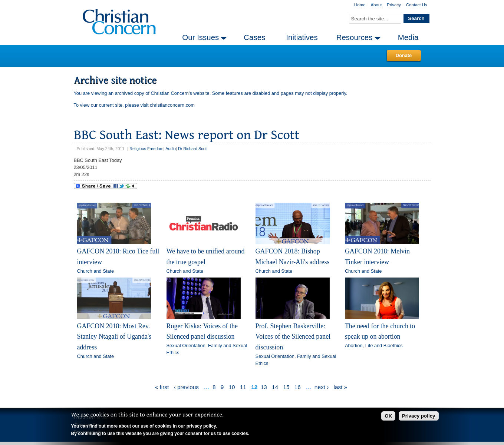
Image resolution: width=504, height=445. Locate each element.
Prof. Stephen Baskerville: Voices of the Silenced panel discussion (293, 337)
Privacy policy (419, 416)
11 (243, 387)
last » (341, 387)
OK (388, 416)
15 (286, 387)
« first (162, 387)
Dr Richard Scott (193, 149)
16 (298, 387)
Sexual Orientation (186, 346)
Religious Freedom (146, 149)
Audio (171, 149)
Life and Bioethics (384, 346)
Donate (404, 55)
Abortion (354, 346)
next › (322, 387)
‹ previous (186, 387)
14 (275, 387)
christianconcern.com (172, 105)
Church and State (95, 271)
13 (264, 387)
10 (232, 387)
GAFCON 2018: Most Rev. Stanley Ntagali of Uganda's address (114, 337)
